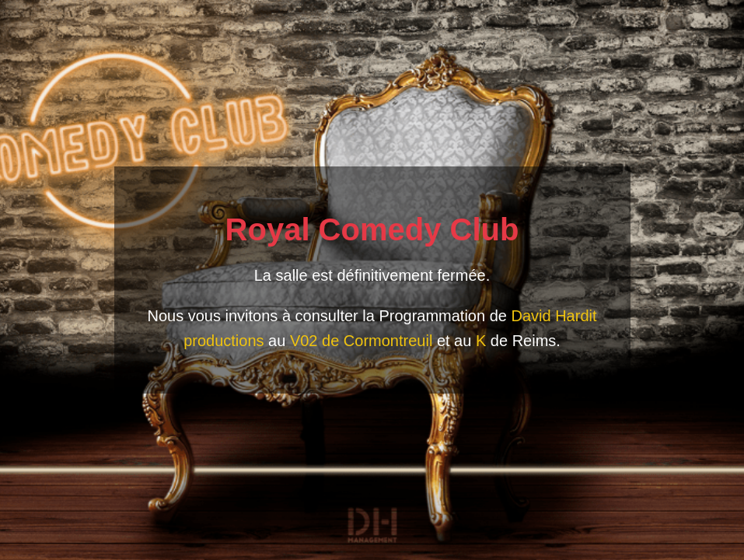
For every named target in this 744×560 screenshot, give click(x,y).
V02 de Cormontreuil (361, 341)
